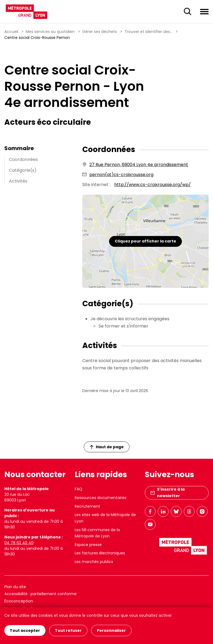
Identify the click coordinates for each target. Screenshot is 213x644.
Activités (18, 181)
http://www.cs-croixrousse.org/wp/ (153, 185)
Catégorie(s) (23, 170)
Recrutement (87, 506)
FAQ (78, 489)
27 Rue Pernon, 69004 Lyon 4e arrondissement (139, 165)
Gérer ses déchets (100, 32)
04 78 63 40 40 (19, 543)
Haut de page (107, 447)
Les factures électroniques (100, 553)
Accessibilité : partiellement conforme (40, 594)
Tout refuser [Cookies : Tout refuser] (68, 630)
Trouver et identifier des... (148, 32)
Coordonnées (23, 159)
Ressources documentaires (101, 498)
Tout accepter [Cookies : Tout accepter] (25, 630)
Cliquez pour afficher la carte (145, 241)
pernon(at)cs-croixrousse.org (121, 175)
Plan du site (15, 587)
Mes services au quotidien (50, 32)
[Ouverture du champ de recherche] (188, 12)
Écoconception (19, 601)
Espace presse (88, 545)
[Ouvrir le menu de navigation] (204, 11)
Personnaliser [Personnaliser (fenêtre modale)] (111, 630)
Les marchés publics (94, 562)
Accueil (11, 32)
